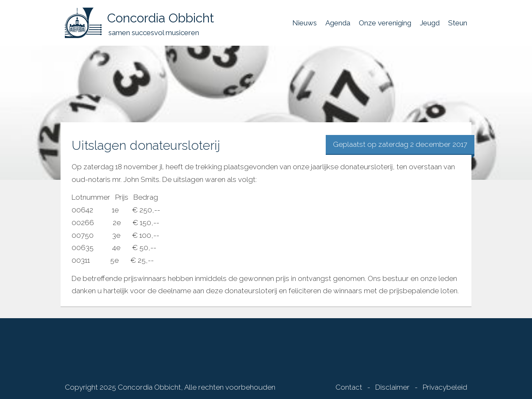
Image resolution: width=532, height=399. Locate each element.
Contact (349, 387)
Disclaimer (392, 387)
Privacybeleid (445, 387)
